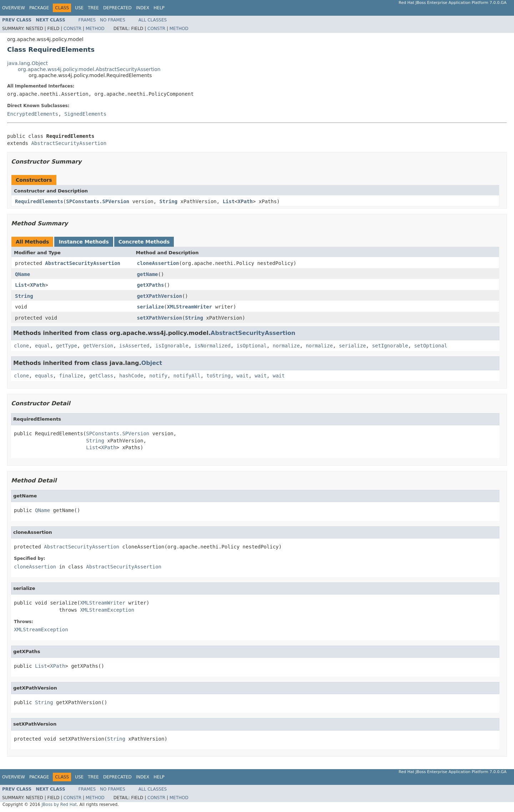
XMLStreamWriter (190, 307)
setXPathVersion (160, 318)
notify (158, 376)
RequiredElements (39, 201)
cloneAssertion (158, 263)
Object (152, 363)
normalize (286, 346)
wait (243, 376)
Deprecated (117, 8)
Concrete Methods (144, 242)
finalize (71, 376)
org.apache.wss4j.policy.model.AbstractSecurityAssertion (89, 69)
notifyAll (187, 376)
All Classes (153, 20)
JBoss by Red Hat (59, 805)
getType (67, 346)
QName (22, 274)
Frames (87, 20)
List (229, 201)
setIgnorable (390, 346)
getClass (101, 376)
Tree (93, 8)
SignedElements (85, 114)
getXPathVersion (160, 296)
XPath (245, 201)
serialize (151, 307)
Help (159, 8)
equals (44, 376)
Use (79, 8)
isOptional (252, 346)
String (169, 201)
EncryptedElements (33, 114)
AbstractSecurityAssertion (69, 143)
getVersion (98, 346)
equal (42, 346)
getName (148, 274)
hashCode (131, 376)
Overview (14, 8)
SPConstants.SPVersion (98, 201)
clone (21, 346)
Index (143, 8)
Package (39, 8)
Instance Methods (84, 242)
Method (95, 29)
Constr (72, 29)
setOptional (431, 346)
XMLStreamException (107, 610)
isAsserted (134, 346)
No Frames (113, 20)
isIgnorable (172, 346)
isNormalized (213, 346)
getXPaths (151, 285)
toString (219, 376)
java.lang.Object (27, 63)
